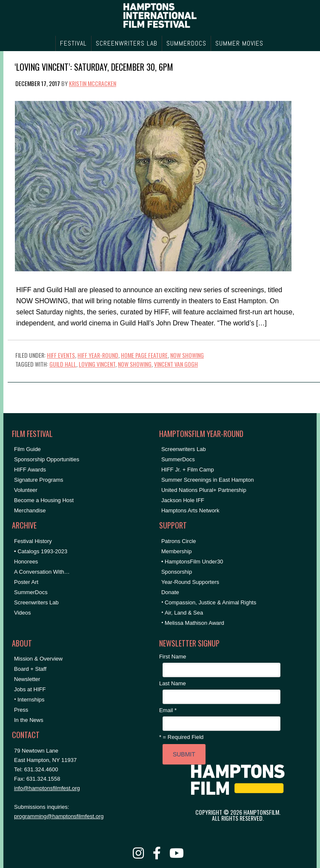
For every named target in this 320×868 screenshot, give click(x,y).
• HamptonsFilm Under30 (192, 562)
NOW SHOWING (187, 355)
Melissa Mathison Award (194, 623)
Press (21, 710)
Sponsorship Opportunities (47, 459)
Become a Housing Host (44, 500)
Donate (170, 592)
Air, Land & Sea (184, 613)
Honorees (26, 562)
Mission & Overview (38, 659)
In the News (29, 720)
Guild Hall (63, 364)
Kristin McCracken (93, 83)
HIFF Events (61, 355)
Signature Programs (39, 480)
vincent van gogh (176, 364)
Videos (23, 613)
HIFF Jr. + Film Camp (188, 470)
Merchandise (30, 510)
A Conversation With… (42, 572)
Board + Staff (30, 669)
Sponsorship (177, 572)
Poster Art (26, 582)
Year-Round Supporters (190, 582)
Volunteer (26, 490)
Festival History (33, 541)
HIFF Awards (30, 470)
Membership (177, 551)
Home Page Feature (144, 355)
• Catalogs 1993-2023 (41, 551)
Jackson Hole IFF (183, 500)
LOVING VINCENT (97, 364)
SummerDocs (31, 592)
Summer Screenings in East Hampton (207, 480)
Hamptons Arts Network (190, 510)
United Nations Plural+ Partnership (204, 490)
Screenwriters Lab (36, 602)
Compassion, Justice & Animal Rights (210, 602)
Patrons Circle (179, 541)
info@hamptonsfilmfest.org (47, 788)
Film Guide (27, 449)
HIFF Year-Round (98, 355)
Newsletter (27, 679)
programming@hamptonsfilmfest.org (59, 816)
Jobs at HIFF (30, 689)
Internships (31, 700)
